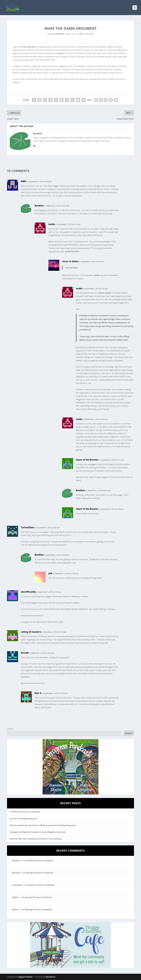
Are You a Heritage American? (24, 819)
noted (97, 275)
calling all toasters (31, 632)
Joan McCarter (30, 47)
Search (10, 729)
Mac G (38, 693)
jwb (50, 573)
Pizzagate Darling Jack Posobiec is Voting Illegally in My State (38, 832)
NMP (23, 181)
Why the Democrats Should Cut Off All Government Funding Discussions (43, 825)
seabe (52, 224)
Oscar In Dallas (70, 261)
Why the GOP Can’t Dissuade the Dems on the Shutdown (36, 839)
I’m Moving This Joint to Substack (25, 812)
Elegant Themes (26, 977)
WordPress (51, 977)
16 (81, 34)
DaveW (25, 653)
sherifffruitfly (28, 592)
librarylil (16, 873)
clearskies (17, 885)
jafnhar (15, 897)
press (61, 53)
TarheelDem (28, 527)
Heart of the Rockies (87, 460)
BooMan (60, 34)
